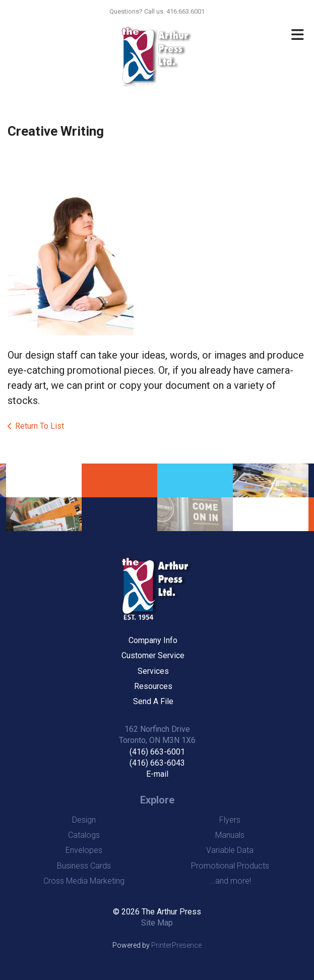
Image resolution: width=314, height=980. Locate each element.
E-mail (157, 774)
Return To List (40, 426)
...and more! (230, 881)
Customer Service (153, 655)
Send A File (153, 701)
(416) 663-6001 (157, 752)
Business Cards (84, 866)
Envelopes (84, 850)
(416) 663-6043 (157, 763)
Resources (153, 686)
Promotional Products (230, 866)
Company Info (153, 640)
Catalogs (84, 835)
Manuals (230, 835)
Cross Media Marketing (84, 881)
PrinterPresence (176, 945)
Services (153, 671)
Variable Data (230, 850)
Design (84, 820)
